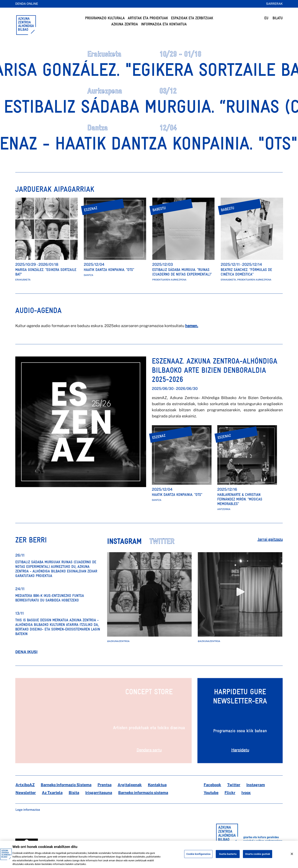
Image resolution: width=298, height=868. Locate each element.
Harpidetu (240, 750)
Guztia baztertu (228, 858)
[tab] (128, 544)
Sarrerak (274, 4)
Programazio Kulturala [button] (105, 18)
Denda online (27, 4)
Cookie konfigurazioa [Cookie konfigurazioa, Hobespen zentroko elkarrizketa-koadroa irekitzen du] (198, 858)
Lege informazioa (28, 810)
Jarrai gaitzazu (270, 539)
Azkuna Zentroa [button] (125, 24)
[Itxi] (292, 858)
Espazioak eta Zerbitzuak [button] (192, 18)
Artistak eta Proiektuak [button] (148, 18)
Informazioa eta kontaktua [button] (164, 24)
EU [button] (266, 18)
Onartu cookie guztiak (258, 858)
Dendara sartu (149, 750)
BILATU (278, 18)
